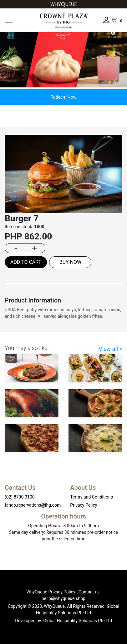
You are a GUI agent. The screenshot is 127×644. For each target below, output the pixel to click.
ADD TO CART (26, 262)
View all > (110, 349)
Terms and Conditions (91, 497)
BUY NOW (71, 262)
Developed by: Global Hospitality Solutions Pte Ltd (63, 621)
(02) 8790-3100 (20, 497)
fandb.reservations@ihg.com (33, 505)
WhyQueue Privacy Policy (51, 592)
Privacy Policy (84, 505)
